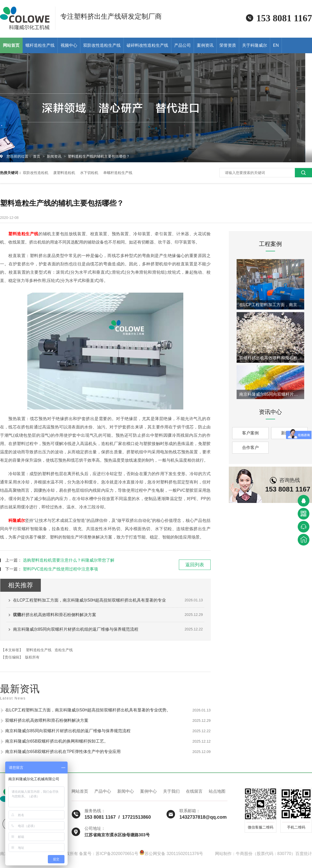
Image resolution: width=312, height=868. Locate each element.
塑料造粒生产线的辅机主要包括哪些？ (99, 156)
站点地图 (217, 791)
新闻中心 (126, 791)
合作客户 (250, 448)
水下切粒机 (89, 173)
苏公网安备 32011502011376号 (171, 854)
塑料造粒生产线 (23, 234)
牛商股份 (244, 854)
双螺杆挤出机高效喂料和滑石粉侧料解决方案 (55, 615)
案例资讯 (205, 45)
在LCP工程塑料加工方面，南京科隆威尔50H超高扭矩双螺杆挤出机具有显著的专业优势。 (89, 603)
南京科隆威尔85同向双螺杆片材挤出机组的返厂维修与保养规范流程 (76, 629)
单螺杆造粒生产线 (118, 173)
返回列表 (195, 565)
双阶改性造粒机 (36, 173)
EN (276, 45)
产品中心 (103, 791)
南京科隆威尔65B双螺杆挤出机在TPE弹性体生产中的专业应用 (63, 752)
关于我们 (171, 791)
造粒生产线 (64, 650)
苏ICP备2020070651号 (117, 854)
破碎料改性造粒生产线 (147, 45)
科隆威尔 (17, 520)
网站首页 (80, 791)
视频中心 (69, 45)
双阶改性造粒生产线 (102, 45)
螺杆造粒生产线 (40, 45)
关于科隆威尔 (255, 45)
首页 (37, 156)
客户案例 (250, 433)
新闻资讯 (55, 156)
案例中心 (148, 791)
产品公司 (183, 45)
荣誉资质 (228, 45)
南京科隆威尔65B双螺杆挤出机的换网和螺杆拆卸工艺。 (57, 741)
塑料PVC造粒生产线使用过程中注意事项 (60, 569)
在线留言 (194, 791)
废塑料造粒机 (64, 173)
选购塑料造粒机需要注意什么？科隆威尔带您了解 (69, 560)
